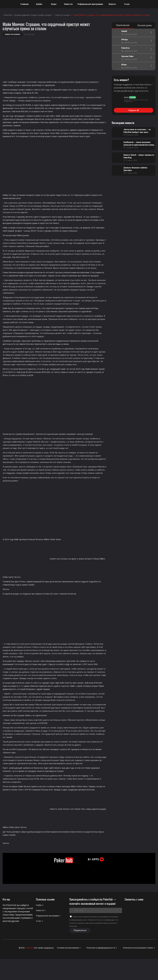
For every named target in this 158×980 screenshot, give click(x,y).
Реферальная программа (90, 4)
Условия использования (69, 948)
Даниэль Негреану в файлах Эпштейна (135, 169)
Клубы (39, 4)
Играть (112, 4)
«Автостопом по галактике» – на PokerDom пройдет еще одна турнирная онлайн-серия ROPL (137, 132)
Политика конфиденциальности (102, 948)
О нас (127, 4)
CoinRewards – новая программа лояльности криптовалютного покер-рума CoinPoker (139, 145)
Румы (54, 4)
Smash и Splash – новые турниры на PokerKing (139, 156)
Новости (68, 4)
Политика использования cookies (139, 948)
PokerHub (29, 948)
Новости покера (12, 34)
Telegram (134, 110)
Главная (24, 4)
